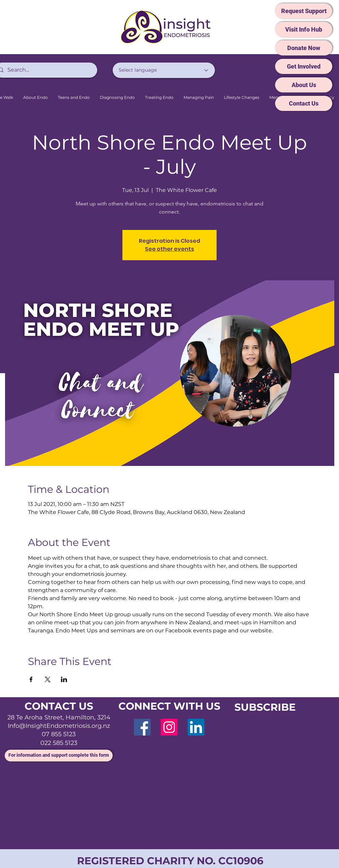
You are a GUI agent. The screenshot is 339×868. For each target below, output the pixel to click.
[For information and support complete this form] (59, 756)
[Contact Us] (304, 103)
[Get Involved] (304, 66)
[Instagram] (169, 727)
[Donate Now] (304, 48)
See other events (169, 249)
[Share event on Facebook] (31, 679)
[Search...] (45, 70)
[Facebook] (142, 727)
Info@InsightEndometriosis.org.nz (59, 726)
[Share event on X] (48, 679)
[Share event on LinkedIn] (64, 679)
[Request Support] (304, 11)
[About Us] (304, 85)
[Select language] (164, 70)
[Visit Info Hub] (304, 29)
